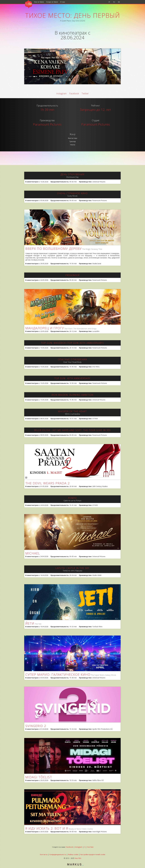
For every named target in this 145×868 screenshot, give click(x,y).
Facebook (74, 93)
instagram (61, 93)
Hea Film (78, 858)
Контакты (44, 854)
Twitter (85, 93)
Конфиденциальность (58, 854)
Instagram (79, 847)
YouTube (90, 847)
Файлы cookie (73, 854)
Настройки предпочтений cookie (93, 854)
